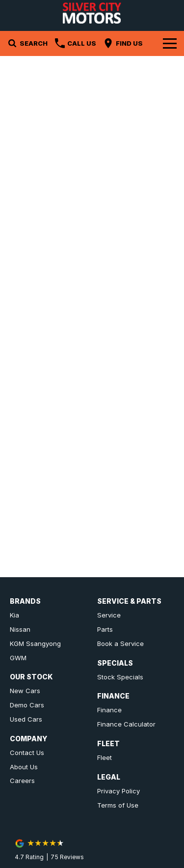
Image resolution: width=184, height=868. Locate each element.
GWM (18, 658)
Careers (22, 781)
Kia (14, 615)
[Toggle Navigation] (170, 43)
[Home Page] (92, 13)
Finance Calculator (126, 724)
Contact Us (27, 753)
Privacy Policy (118, 791)
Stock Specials (120, 677)
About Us (24, 767)
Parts (105, 629)
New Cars (25, 691)
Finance (109, 710)
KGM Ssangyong (35, 644)
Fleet (105, 757)
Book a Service (120, 644)
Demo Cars (27, 705)
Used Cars (26, 719)
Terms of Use (118, 805)
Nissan (20, 629)
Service (109, 615)
